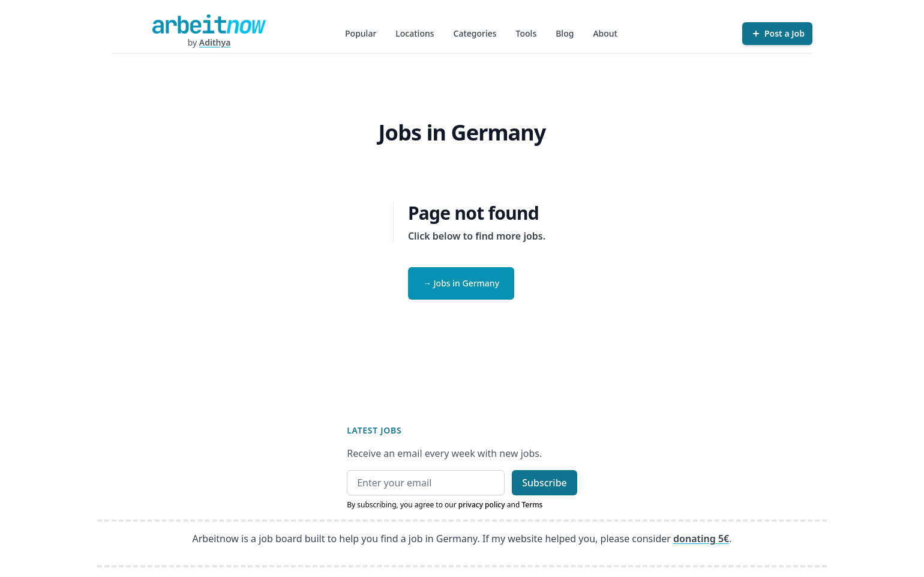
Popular (361, 33)
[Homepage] (209, 24)
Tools (526, 33)
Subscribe (544, 483)
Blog (565, 33)
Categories (475, 33)
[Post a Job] (777, 34)
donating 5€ (701, 539)
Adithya (215, 42)
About (605, 33)
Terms (532, 505)
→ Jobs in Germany (461, 283)
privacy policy (482, 505)
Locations (415, 33)
